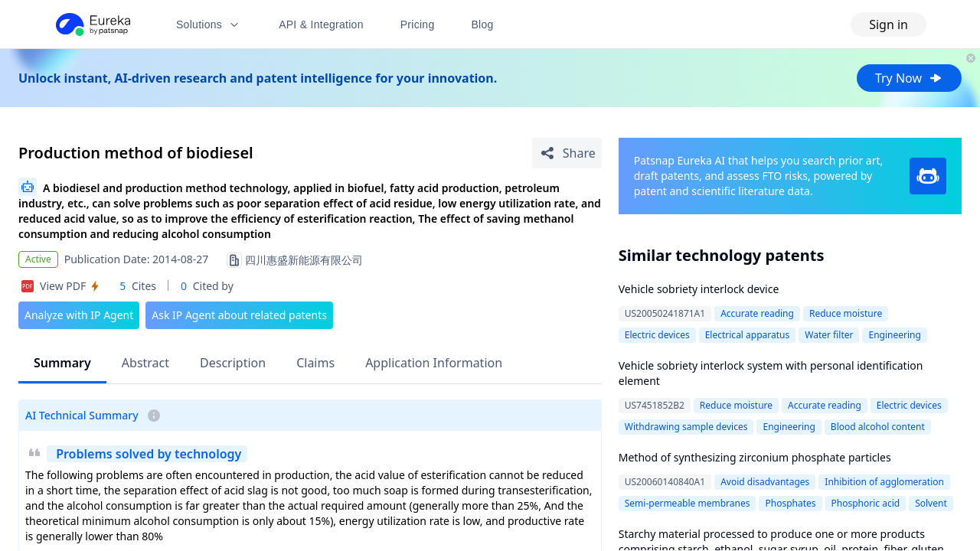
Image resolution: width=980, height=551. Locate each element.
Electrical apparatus (748, 335)
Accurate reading (757, 313)
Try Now (909, 78)
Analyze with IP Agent (79, 315)
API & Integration (321, 24)
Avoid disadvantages (765, 482)
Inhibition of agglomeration (884, 482)
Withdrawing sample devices (686, 427)
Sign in (889, 24)
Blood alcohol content (878, 427)
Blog (483, 24)
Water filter (829, 335)
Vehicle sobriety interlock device (699, 289)
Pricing (418, 24)
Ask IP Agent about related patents (239, 315)
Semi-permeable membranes (688, 503)
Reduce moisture (846, 313)
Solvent (931, 503)
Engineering (894, 335)
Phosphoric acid (866, 503)
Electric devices (657, 335)
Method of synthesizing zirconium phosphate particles (755, 457)
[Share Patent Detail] (567, 153)
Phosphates (790, 503)
